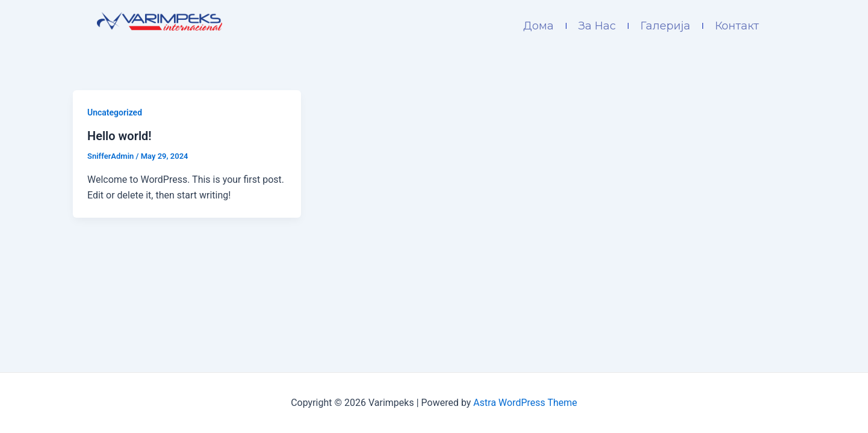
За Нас (597, 26)
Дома (538, 26)
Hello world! (119, 136)
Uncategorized (115, 112)
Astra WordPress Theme (525, 403)
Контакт (737, 26)
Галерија (665, 26)
